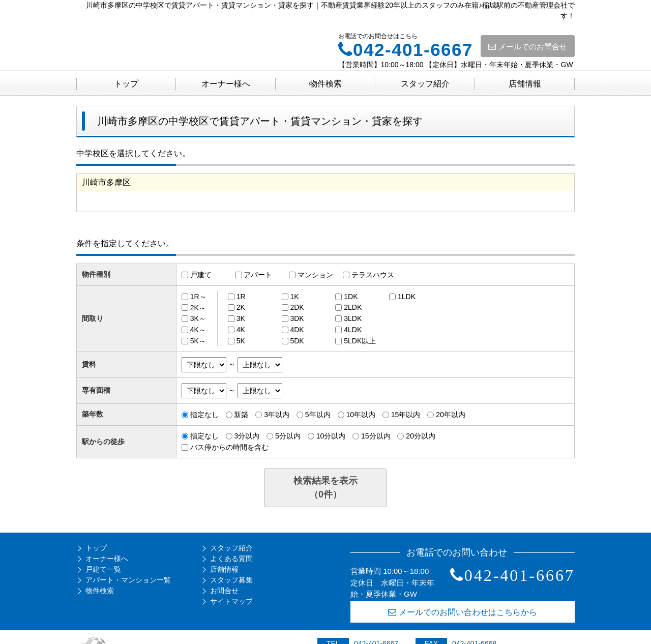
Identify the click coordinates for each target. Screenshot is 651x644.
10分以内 (331, 436)
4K (241, 330)
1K (294, 297)
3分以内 (247, 436)
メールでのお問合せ (528, 47)
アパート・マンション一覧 (128, 580)
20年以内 (451, 415)
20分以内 (421, 436)
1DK (351, 297)
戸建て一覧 (103, 569)
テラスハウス (373, 275)
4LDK (353, 330)
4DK (297, 330)
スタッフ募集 (231, 580)
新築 (241, 415)
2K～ (198, 307)
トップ (126, 84)
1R (241, 297)
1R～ (198, 297)
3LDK (353, 318)
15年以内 (406, 415)
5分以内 (288, 436)
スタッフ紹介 (425, 84)
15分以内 (376, 436)
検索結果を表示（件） (325, 488)
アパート (258, 275)
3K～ (198, 318)
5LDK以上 (360, 341)
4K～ (198, 330)
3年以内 (277, 415)
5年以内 (318, 415)
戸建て (201, 275)
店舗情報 (525, 84)
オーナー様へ (226, 84)
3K (241, 318)
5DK (297, 341)
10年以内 (361, 415)
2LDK (353, 307)
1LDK (407, 297)
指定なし (204, 415)
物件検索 (325, 84)
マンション (315, 275)
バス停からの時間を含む (229, 447)
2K (241, 307)
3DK (297, 318)
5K (241, 341)
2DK (297, 307)
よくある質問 (231, 559)
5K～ (198, 341)
